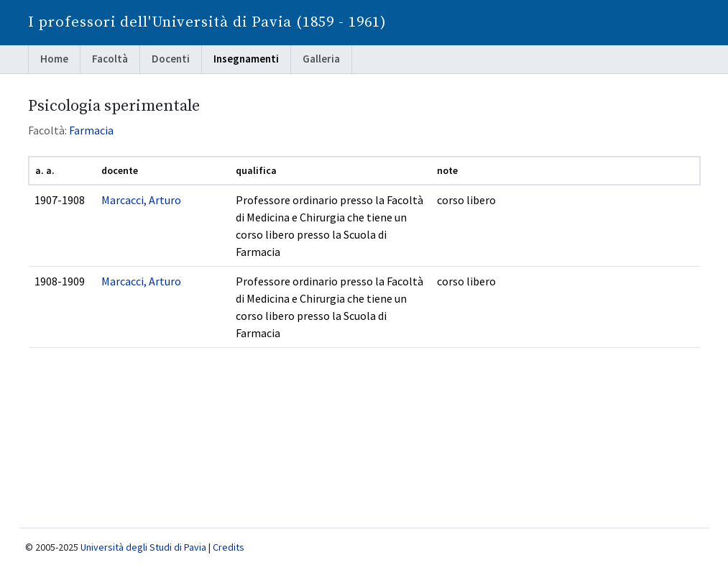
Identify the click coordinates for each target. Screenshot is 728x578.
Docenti (171, 59)
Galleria (321, 59)
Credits (229, 547)
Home (54, 59)
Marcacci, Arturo (141, 200)
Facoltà (110, 59)
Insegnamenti (246, 59)
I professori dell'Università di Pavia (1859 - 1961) (207, 22)
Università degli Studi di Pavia (143, 547)
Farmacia (91, 130)
